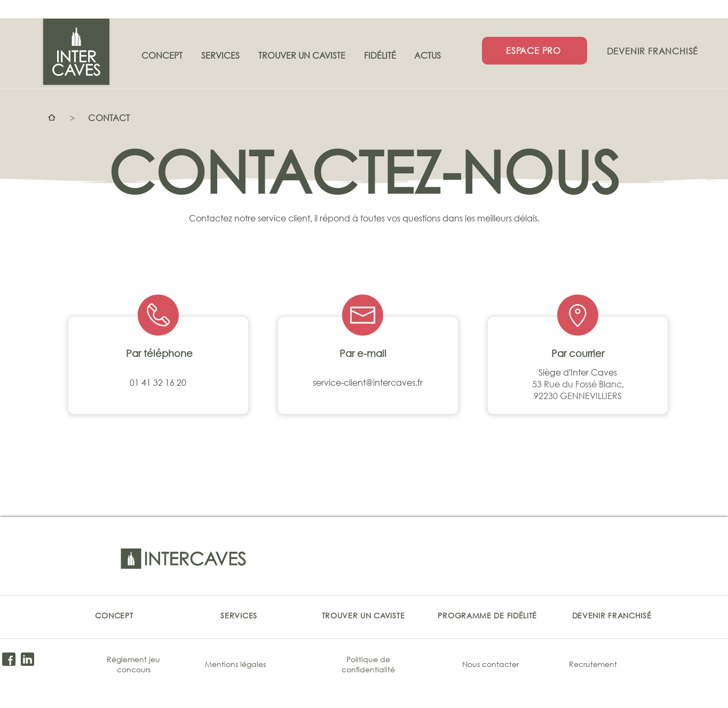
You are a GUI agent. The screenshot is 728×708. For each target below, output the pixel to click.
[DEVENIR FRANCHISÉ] (654, 51)
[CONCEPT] (114, 615)
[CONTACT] (109, 117)
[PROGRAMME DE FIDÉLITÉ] (488, 615)
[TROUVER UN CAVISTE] (363, 615)
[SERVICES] (239, 615)
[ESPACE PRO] (535, 51)
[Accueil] (52, 117)
